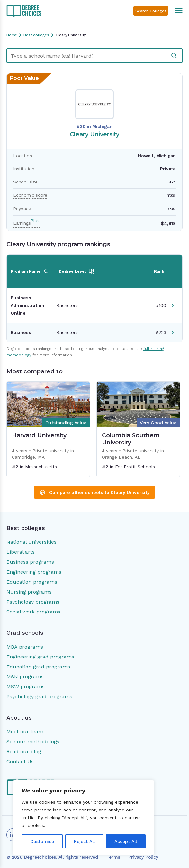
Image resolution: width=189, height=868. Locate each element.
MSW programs (26, 687)
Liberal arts (21, 552)
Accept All (126, 841)
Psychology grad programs (39, 697)
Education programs (32, 582)
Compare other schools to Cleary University (94, 492)
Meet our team (25, 732)
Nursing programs (29, 592)
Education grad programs (38, 667)
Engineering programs (34, 572)
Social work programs (33, 612)
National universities (32, 542)
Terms (113, 857)
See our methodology (33, 742)
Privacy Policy (143, 857)
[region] (84, 818)
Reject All (84, 841)
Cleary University (94, 134)
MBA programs (25, 647)
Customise (42, 841)
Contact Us (20, 761)
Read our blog (24, 752)
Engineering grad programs (40, 657)
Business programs (30, 562)
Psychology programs (33, 602)
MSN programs (25, 677)
